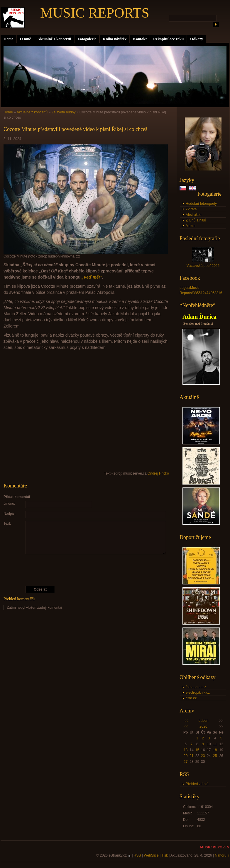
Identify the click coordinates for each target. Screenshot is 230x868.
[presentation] (87, 570)
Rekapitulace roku (168, 39)
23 (203, 756)
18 (215, 750)
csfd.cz (191, 698)
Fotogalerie (87, 39)
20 (186, 756)
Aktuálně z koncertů (54, 39)
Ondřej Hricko (158, 473)
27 (186, 762)
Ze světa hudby (63, 112)
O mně (26, 39)
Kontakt (140, 39)
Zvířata (191, 209)
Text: (7, 523)
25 (215, 756)
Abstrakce (193, 215)
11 (215, 744)
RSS (137, 855)
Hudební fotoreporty (201, 204)
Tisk (165, 855)
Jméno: (9, 504)
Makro (191, 226)
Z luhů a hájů (196, 220)
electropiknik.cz (198, 693)
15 (197, 750)
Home (9, 39)
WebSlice (151, 855)
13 (186, 750)
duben (203, 721)
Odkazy (197, 39)
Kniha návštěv (115, 39)
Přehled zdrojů (197, 784)
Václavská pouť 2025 (203, 266)
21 (191, 756)
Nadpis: (10, 514)
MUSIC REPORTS (95, 13)
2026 (203, 727)
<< (186, 721)
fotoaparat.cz (196, 687)
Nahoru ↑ (222, 855)
